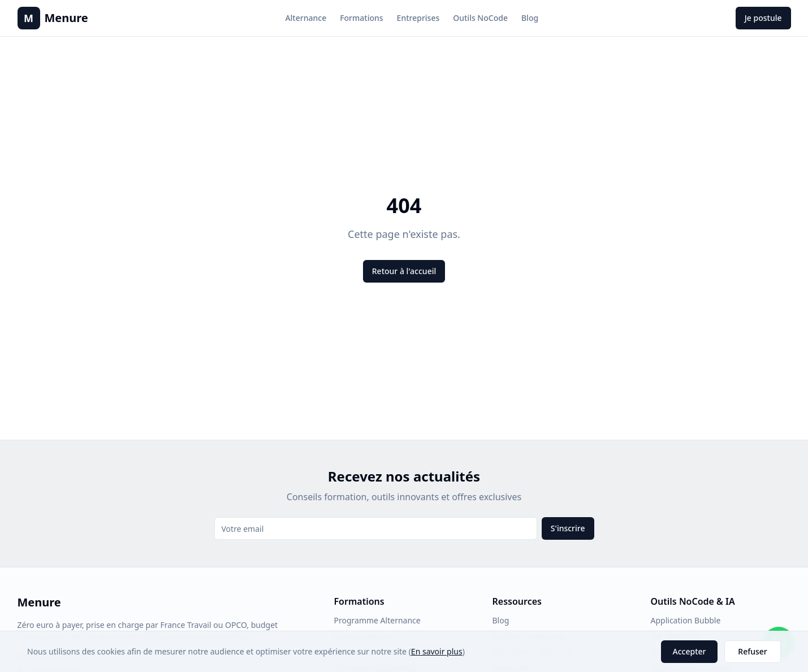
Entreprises (418, 18)
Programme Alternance (377, 620)
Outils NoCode (480, 18)
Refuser (752, 651)
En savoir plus (437, 651)
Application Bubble (686, 620)
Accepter (690, 651)
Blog (530, 18)
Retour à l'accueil (404, 271)
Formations (361, 18)
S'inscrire (568, 528)
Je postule (763, 18)
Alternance (306, 18)
